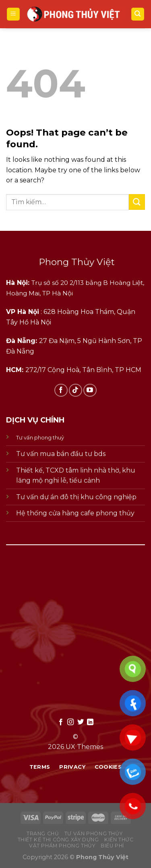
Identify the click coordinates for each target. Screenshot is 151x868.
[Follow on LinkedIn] (90, 722)
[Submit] (137, 202)
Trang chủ (43, 833)
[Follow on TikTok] (75, 390)
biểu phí (112, 846)
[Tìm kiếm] (138, 14)
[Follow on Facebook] (61, 390)
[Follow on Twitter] (81, 722)
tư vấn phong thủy (93, 833)
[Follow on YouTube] (90, 390)
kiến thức (119, 840)
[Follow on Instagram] (70, 722)
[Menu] (13, 14)
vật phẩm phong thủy (62, 846)
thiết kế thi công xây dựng (58, 840)
